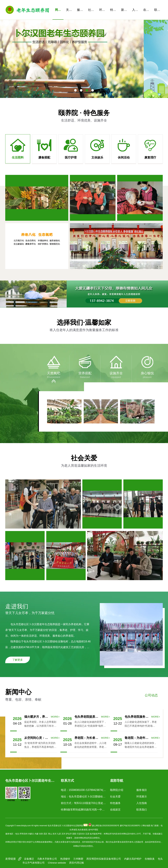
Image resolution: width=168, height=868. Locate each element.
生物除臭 (150, 859)
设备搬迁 (29, 859)
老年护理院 (93, 830)
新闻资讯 (125, 10)
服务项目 (81, 10)
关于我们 (70, 10)
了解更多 (18, 660)
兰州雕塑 (78, 859)
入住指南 (136, 10)
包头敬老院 (83, 830)
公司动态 (151, 695)
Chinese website (57, 863)
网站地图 (146, 826)
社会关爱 (92, 10)
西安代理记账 (77, 863)
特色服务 (114, 10)
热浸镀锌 (65, 859)
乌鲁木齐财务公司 (47, 859)
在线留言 (147, 10)
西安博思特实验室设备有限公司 (104, 859)
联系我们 (158, 10)
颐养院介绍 (117, 790)
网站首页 (59, 10)
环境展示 (103, 10)
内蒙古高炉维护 (133, 859)
